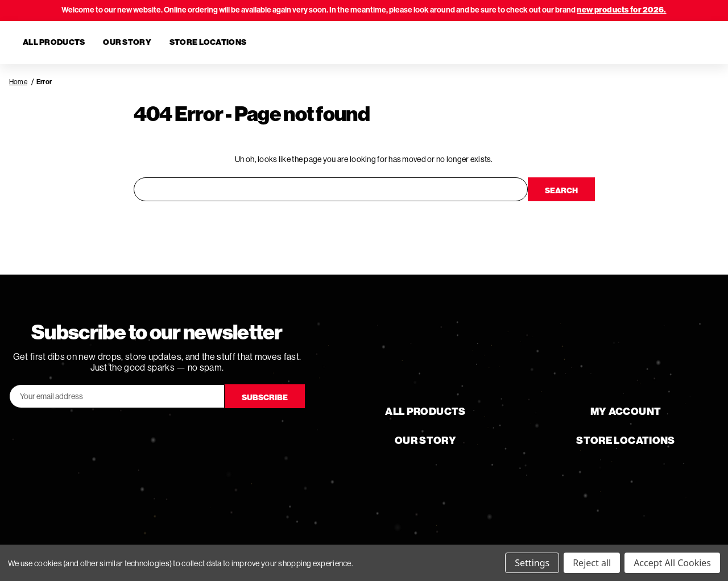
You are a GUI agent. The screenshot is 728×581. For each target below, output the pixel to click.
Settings (532, 563)
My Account (626, 412)
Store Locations (208, 42)
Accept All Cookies (672, 563)
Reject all (592, 563)
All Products (54, 42)
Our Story (127, 42)
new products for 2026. (621, 10)
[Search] (639, 43)
